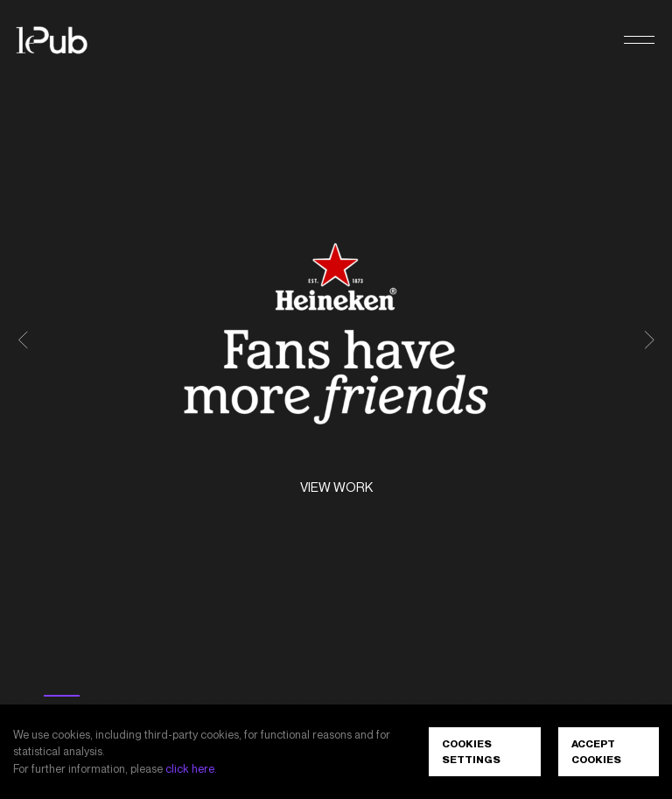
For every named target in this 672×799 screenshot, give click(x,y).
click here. (191, 768)
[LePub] (63, 40)
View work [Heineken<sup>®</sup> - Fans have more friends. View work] (336, 487)
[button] (639, 41)
